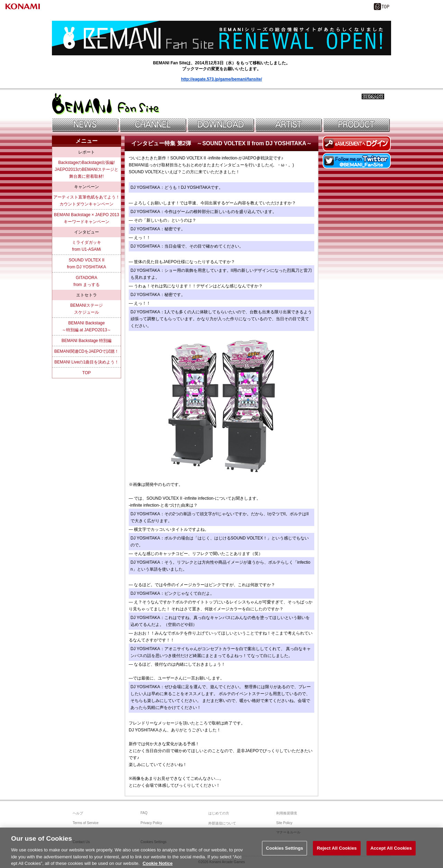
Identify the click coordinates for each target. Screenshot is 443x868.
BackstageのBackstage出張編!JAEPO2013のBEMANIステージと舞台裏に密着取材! (87, 169)
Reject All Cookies (337, 852)
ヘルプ (78, 813)
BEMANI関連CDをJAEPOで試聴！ (87, 351)
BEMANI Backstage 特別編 (87, 341)
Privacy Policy (151, 823)
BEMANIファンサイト (106, 104)
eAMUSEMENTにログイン (357, 143)
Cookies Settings (284, 852)
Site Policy (284, 823)
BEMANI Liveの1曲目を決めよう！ (87, 362)
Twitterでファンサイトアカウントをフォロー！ (357, 161)
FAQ (144, 813)
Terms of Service (85, 823)
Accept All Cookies (391, 852)
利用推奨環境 (287, 813)
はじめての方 (219, 813)
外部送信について (222, 823)
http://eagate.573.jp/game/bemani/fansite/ (221, 79)
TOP (87, 373)
